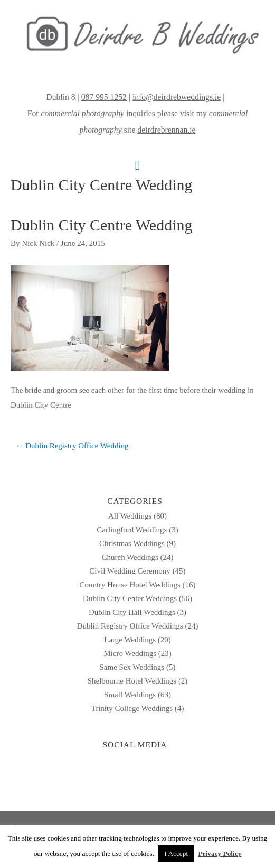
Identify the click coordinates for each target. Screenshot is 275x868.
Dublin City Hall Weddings (132, 612)
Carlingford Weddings (132, 530)
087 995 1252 (104, 97)
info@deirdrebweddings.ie (177, 97)
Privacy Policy (220, 853)
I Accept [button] (176, 853)
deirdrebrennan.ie (166, 130)
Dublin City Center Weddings (130, 598)
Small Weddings (130, 695)
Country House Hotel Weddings (130, 585)
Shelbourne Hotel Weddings (132, 681)
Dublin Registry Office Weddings (130, 626)
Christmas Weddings (132, 543)
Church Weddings (130, 557)
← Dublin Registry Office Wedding (72, 446)
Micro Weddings (130, 653)
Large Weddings (130, 640)
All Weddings (130, 516)
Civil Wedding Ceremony (130, 571)
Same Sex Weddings (132, 667)
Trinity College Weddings (132, 708)
